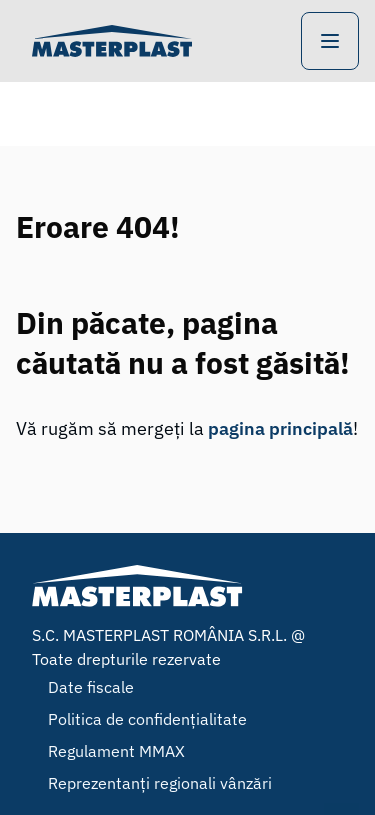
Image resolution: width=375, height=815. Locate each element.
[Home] (112, 41)
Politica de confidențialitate (147, 719)
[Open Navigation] (330, 41)
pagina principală (280, 428)
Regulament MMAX (116, 751)
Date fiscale (91, 687)
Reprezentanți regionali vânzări (160, 783)
